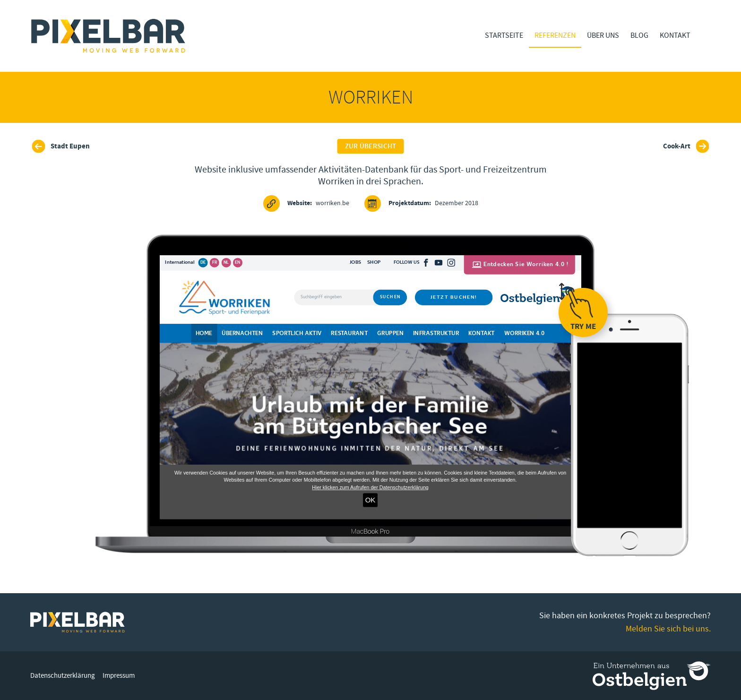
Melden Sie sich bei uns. (668, 629)
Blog (639, 35)
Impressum (119, 676)
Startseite (504, 35)
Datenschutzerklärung (63, 676)
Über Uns (603, 35)
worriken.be (306, 203)
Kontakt (675, 35)
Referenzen (555, 35)
